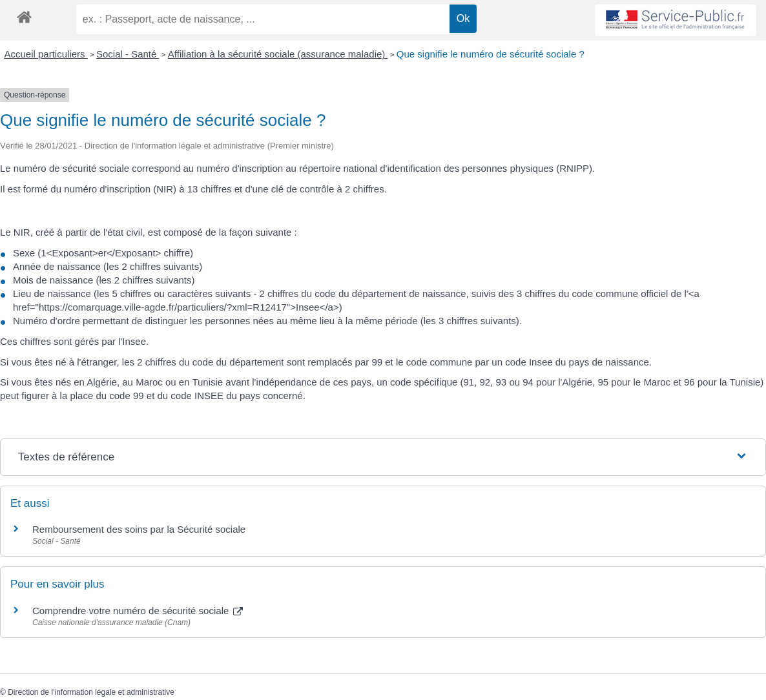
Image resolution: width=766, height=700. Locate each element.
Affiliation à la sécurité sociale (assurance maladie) (278, 54)
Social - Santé (128, 54)
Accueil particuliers (46, 54)
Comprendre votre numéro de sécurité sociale (138, 611)
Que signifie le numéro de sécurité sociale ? (491, 54)
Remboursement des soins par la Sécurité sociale (139, 529)
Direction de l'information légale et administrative (91, 692)
